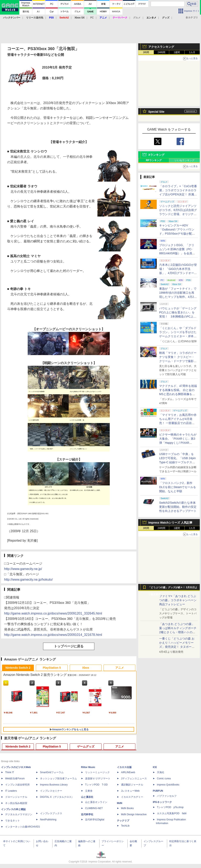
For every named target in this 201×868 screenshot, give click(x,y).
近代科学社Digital (95, 820)
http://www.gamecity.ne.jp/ (23, 569)
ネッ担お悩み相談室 (16, 803)
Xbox (86, 668)
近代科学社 (87, 814)
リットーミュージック (97, 772)
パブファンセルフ (167, 796)
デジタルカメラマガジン (19, 814)
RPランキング (154, 160)
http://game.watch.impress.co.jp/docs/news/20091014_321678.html (53, 635)
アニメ (120, 668)
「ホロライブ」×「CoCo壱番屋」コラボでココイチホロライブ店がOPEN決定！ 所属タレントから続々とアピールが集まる (178, 194)
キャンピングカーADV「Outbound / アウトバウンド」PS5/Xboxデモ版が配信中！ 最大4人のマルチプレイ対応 (177, 234)
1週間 (177, 52)
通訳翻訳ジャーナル (132, 785)
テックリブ (123, 821)
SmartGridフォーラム (52, 772)
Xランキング (156, 155)
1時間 (146, 52)
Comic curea (164, 779)
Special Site (156, 112)
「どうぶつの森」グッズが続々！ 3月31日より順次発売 (173, 588)
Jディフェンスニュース (134, 779)
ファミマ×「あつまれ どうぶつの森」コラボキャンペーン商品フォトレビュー (178, 600)
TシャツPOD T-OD (96, 785)
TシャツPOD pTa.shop (170, 807)
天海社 (161, 772)
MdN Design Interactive (134, 814)
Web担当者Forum (15, 779)
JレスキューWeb (130, 791)
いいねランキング (185, 160)
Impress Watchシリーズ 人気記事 (170, 523)
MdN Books (127, 808)
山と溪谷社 (87, 797)
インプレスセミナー (51, 791)
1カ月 (192, 52)
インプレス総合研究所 (17, 785)
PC (92, 18)
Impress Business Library (54, 785)
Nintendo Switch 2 (18, 668)
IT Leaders (11, 791)
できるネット (13, 821)
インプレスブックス (51, 813)
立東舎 (89, 791)
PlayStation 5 (52, 668)
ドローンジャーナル (16, 797)
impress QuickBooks (168, 785)
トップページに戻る (69, 646)
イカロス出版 (124, 767)
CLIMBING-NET (94, 808)
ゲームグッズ (86, 746)
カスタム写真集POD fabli (172, 813)
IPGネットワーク (162, 802)
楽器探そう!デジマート (98, 779)
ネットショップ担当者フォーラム (58, 779)
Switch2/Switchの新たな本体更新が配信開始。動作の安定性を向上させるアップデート (178, 507)
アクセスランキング (161, 47)
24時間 (161, 52)
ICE (155, 767)
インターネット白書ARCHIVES (22, 827)
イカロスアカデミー (132, 797)
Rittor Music (88, 767)
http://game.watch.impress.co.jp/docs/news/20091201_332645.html (53, 613)
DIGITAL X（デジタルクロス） (57, 797)
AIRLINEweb (128, 772)
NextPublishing (48, 820)
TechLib (125, 826)
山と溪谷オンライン (96, 802)
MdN (120, 803)
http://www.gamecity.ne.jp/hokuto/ (28, 580)
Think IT (10, 772)
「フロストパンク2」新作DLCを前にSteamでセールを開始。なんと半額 (178, 487)
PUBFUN (158, 791)
